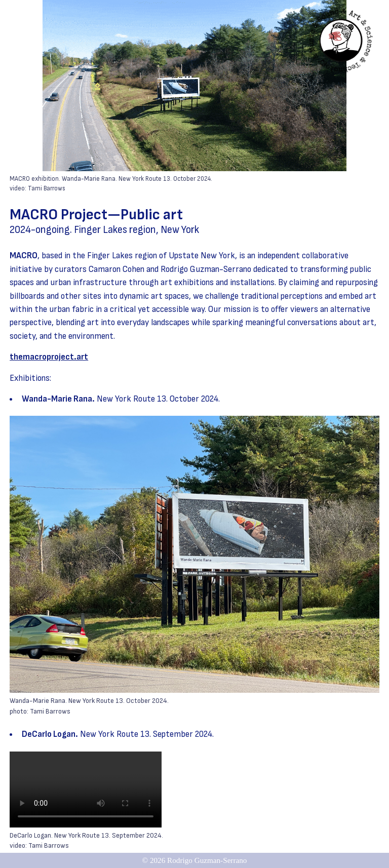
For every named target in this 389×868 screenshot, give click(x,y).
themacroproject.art (49, 357)
